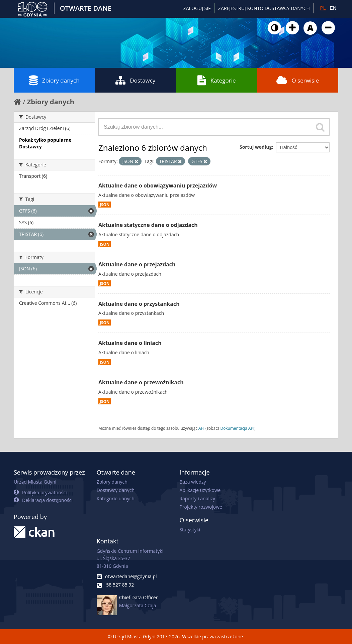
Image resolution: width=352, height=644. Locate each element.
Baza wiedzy (193, 482)
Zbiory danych (54, 80)
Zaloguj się (197, 8)
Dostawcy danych (116, 490)
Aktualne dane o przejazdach (137, 264)
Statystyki (190, 530)
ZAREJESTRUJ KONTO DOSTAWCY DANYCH (264, 8)
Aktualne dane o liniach (130, 343)
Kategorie (217, 80)
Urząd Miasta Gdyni (35, 482)
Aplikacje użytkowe (200, 490)
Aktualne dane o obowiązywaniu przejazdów (158, 185)
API (201, 428)
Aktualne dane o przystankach (139, 304)
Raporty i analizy (197, 498)
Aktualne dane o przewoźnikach (141, 382)
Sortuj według (256, 147)
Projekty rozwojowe (201, 507)
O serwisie (298, 80)
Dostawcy (135, 80)
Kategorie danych (116, 498)
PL (323, 8)
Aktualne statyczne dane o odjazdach (148, 225)
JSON (105, 205)
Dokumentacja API (238, 428)
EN (333, 8)
